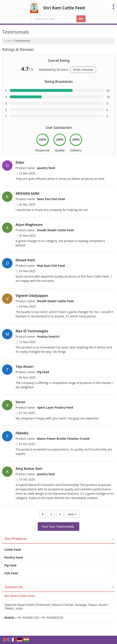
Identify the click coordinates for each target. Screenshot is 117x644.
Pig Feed (10, 565)
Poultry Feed (14, 557)
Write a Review (83, 70)
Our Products (16, 539)
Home (8, 41)
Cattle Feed (13, 550)
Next (72, 514)
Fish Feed (11, 573)
